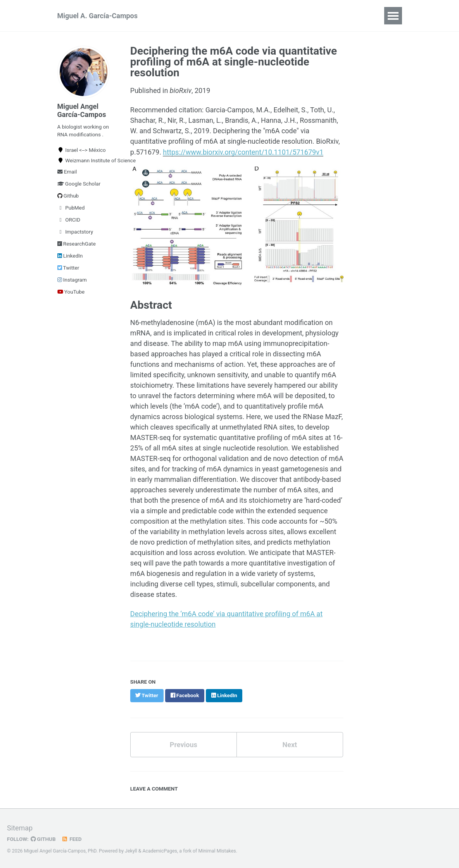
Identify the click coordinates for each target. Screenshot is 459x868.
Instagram (72, 280)
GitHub (43, 838)
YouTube (71, 292)
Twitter (68, 268)
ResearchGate (77, 244)
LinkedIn (70, 256)
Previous (184, 744)
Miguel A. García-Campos (98, 16)
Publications (185, 16)
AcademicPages (160, 850)
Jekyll (131, 850)
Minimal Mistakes (217, 850)
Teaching (274, 16)
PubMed (71, 208)
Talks (357, 16)
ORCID (69, 220)
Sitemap (20, 827)
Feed (72, 838)
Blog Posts (319, 16)
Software (232, 16)
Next (290, 744)
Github (68, 196)
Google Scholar (79, 184)
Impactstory (75, 232)
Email (67, 172)
